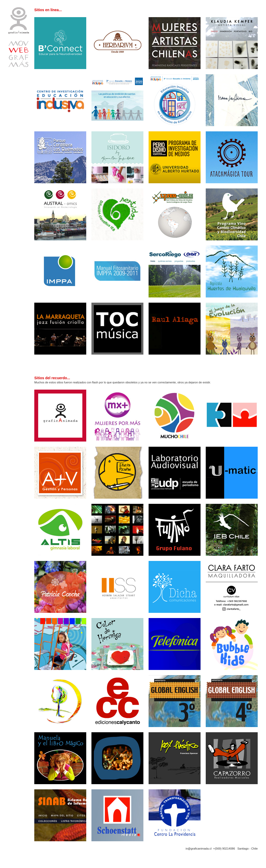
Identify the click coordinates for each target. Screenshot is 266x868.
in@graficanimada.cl (199, 849)
